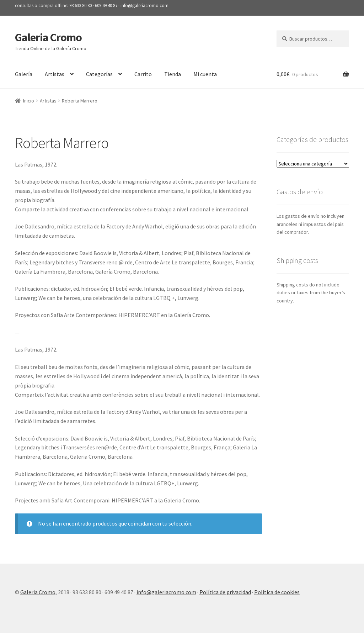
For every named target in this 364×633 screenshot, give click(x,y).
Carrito (143, 74)
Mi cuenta (205, 74)
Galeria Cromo (48, 37)
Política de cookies (277, 592)
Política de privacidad (225, 592)
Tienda (173, 74)
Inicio (29, 101)
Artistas (55, 74)
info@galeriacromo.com (144, 6)
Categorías (99, 74)
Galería (24, 74)
